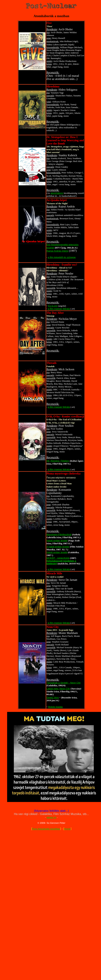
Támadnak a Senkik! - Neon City (64, 683)
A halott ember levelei (58, 547)
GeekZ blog (53, 698)
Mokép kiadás (55, 707)
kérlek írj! (51, 817)
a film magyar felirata (59, 309)
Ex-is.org (53, 306)
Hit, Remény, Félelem (58, 461)
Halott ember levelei (57, 541)
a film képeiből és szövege (62, 257)
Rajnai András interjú (57, 251)
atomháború (57, 193)
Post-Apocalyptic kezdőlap (46, 829)
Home (67, 829)
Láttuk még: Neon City (58, 689)
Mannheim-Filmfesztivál (59, 535)
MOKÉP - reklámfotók (58, 558)
